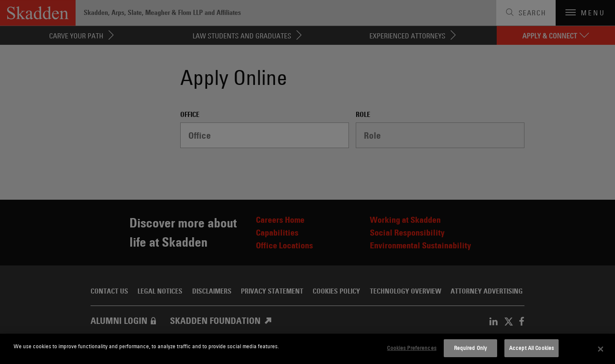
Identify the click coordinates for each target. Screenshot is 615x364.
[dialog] (307, 349)
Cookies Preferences (411, 348)
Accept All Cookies (532, 348)
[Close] (601, 349)
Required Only (471, 348)
